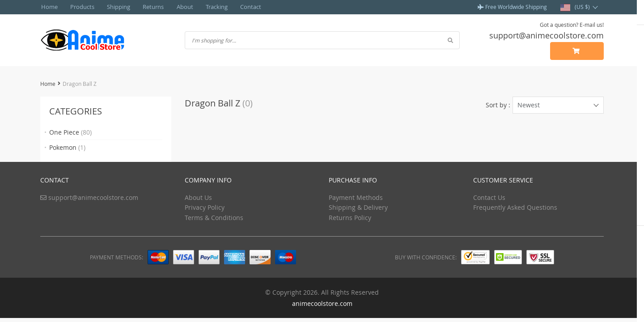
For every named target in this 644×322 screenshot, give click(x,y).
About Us (198, 197)
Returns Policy (350, 217)
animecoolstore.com (322, 303)
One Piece (70, 132)
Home (48, 7)
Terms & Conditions (214, 217)
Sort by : (498, 104)
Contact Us (489, 197)
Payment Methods (356, 197)
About (170, 7)
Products (78, 7)
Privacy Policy (205, 207)
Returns (142, 7)
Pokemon (67, 147)
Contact (231, 7)
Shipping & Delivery (358, 207)
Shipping (110, 7)
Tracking (199, 7)
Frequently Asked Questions (515, 207)
